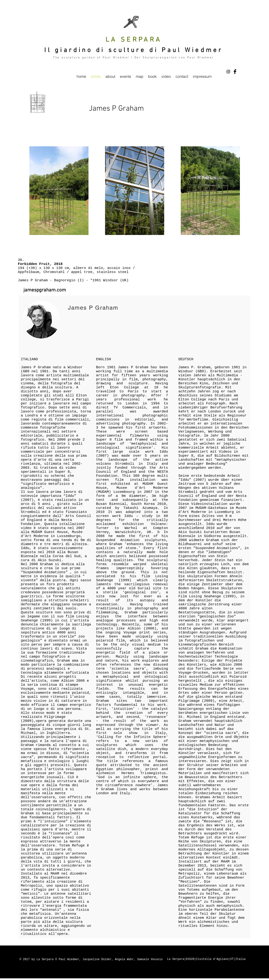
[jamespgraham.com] (45, 290)
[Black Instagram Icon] (228, 72)
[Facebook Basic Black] (235, 72)
